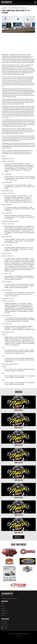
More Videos (18, 543)
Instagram (4, 632)
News (3, 610)
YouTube (4, 634)
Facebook (4, 628)
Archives (3, 614)
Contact (3, 621)
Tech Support (4, 619)
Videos (3, 612)
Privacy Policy (18, 641)
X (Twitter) (4, 630)
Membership (4, 617)
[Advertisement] (18, 50)
